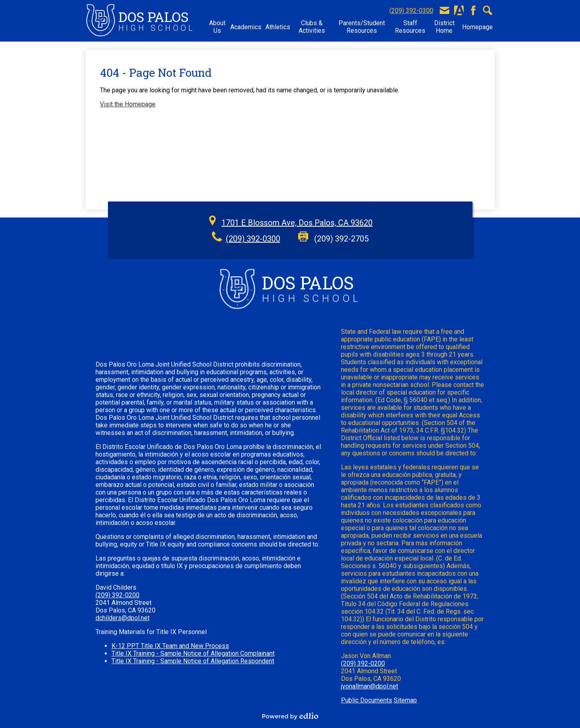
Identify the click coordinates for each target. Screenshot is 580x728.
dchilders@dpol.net (123, 618)
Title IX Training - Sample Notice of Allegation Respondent (193, 661)
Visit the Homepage (128, 104)
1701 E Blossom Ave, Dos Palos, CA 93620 (297, 223)
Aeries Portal (459, 10)
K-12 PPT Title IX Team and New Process (170, 646)
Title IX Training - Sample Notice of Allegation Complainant (193, 653)
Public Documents (367, 700)
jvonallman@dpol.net (370, 686)
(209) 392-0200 (118, 595)
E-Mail (444, 10)
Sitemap (405, 700)
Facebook (473, 10)
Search (488, 10)
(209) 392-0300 (411, 11)
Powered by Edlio (290, 716)
